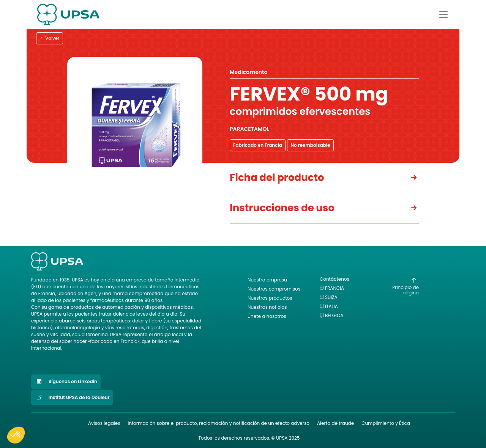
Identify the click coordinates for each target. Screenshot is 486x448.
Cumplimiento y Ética (386, 423)
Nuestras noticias (267, 307)
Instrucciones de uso (282, 208)
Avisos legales (104, 423)
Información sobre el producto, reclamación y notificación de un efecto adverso (219, 423)
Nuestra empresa (267, 280)
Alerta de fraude (335, 423)
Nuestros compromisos (274, 289)
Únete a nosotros (267, 316)
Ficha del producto (277, 178)
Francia (335, 288)
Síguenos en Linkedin (66, 382)
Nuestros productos (270, 298)
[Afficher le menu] (443, 14)
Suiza (331, 297)
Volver (50, 38)
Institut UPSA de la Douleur (72, 398)
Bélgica (334, 315)
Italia (331, 306)
